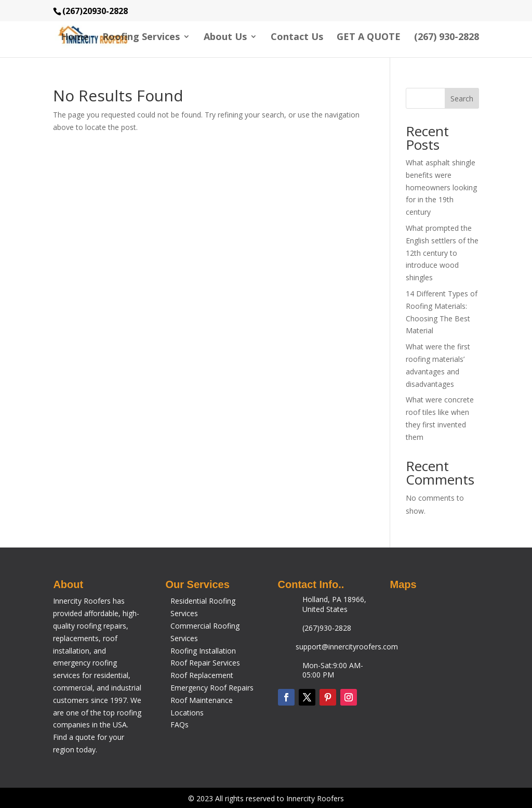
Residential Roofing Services (203, 607)
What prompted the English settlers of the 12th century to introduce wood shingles (442, 253)
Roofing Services (141, 38)
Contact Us (297, 38)
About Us (225, 38)
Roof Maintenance (202, 700)
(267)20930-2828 (95, 11)
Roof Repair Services (205, 663)
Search (462, 99)
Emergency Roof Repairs (212, 688)
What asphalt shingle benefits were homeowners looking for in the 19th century (441, 187)
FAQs (179, 725)
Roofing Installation (203, 651)
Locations (187, 713)
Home (75, 38)
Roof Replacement (202, 675)
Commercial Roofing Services (205, 632)
